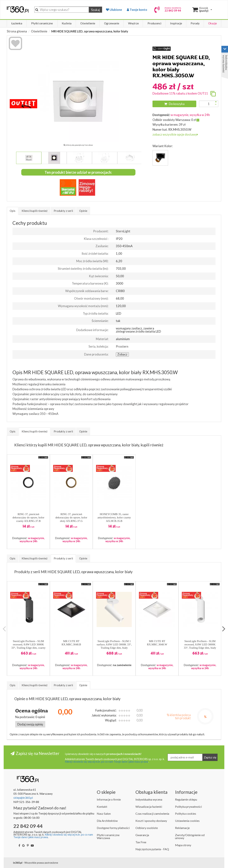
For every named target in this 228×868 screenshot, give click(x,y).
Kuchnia (67, 23)
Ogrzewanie (112, 23)
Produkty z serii (63, 211)
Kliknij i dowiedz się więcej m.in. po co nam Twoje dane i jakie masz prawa (106, 762)
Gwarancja (142, 835)
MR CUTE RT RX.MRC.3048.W (157, 643)
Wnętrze (133, 23)
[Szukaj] (64, 10)
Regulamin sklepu (186, 799)
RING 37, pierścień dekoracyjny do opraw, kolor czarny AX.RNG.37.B (28, 517)
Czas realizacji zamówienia (152, 813)
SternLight (123, 231)
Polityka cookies (186, 813)
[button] (43, 457)
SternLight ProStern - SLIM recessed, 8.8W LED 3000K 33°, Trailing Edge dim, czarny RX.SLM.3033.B (28, 645)
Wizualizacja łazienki (149, 807)
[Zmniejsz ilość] (216, 104)
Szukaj (95, 10)
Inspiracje (176, 23)
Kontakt (102, 807)
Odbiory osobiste (147, 828)
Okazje (213, 23)
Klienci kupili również (35, 211)
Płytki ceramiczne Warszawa (108, 836)
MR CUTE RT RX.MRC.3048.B (71, 643)
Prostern (122, 346)
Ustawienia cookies (187, 821)
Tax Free (141, 842)
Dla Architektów (107, 821)
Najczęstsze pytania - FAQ (152, 849)
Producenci (154, 23)
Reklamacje (182, 828)
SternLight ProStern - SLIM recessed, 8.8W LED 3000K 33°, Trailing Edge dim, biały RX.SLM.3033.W (200, 645)
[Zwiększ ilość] (216, 102)
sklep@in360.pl (23, 798)
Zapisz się (210, 757)
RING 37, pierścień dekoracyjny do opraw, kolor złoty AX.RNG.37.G (71, 517)
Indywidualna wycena (149, 799)
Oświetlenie (88, 23)
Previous (4, 629)
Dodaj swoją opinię (30, 724)
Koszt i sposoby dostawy (151, 821)
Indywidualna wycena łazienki (225, 64)
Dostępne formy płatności (113, 828)
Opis (13, 211)
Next (224, 629)
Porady (195, 23)
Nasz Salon (104, 813)
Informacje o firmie (109, 799)
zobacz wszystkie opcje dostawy (175, 134)
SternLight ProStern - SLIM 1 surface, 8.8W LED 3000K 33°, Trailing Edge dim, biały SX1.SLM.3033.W (114, 645)
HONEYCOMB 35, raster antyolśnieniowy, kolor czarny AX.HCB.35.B (114, 517)
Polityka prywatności (188, 807)
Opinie (83, 211)
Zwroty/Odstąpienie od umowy (190, 836)
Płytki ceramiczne (42, 23)
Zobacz (122, 354)
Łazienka (17, 23)
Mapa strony (183, 845)
